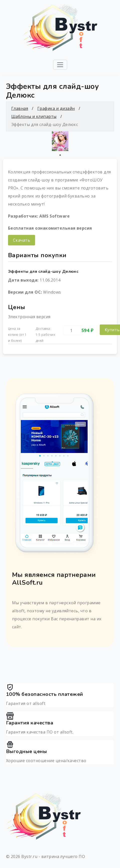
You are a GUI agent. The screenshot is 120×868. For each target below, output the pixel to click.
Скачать (22, 240)
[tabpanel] (60, 141)
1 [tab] (60, 155)
